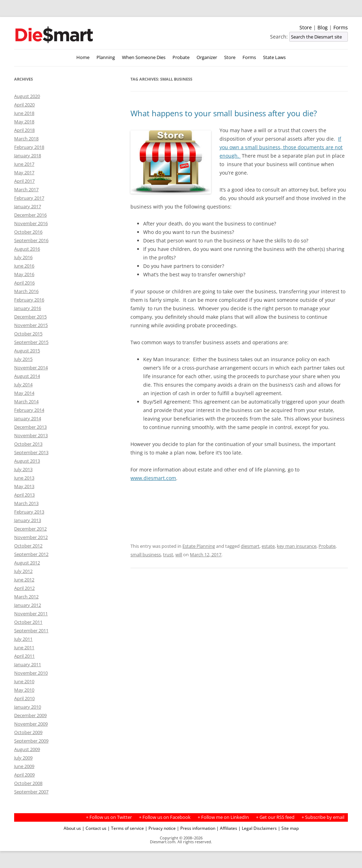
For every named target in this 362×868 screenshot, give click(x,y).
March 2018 (26, 139)
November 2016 (31, 223)
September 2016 (31, 240)
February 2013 (29, 512)
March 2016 (26, 291)
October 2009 (28, 732)
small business (146, 555)
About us (72, 828)
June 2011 (24, 647)
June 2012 (24, 580)
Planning (106, 57)
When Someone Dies (144, 57)
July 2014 (23, 385)
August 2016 (27, 249)
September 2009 (31, 741)
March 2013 (26, 503)
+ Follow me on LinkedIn (223, 817)
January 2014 (28, 418)
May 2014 (24, 393)
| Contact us (94, 828)
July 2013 (23, 469)
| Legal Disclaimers (258, 828)
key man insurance (297, 546)
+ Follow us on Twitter (109, 817)
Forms (341, 27)
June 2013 (24, 478)
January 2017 (28, 206)
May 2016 (24, 274)
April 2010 (24, 698)
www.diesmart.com (153, 478)
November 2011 (31, 614)
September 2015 (31, 342)
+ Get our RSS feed (275, 817)
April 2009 (24, 775)
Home (83, 57)
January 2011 (28, 664)
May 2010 (24, 690)
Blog (323, 27)
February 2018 (29, 147)
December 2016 (30, 215)
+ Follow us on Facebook (165, 817)
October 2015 (28, 334)
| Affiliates (227, 828)
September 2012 (31, 554)
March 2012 (26, 597)
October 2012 (28, 546)
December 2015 (30, 317)
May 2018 (24, 122)
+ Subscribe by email (323, 817)
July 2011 (23, 639)
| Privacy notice (160, 828)
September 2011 (31, 631)
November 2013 (31, 435)
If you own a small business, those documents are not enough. (281, 147)
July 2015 (23, 359)
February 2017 (29, 198)
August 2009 (27, 749)
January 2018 (28, 156)
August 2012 (27, 563)
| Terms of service (126, 828)
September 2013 (31, 452)
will (179, 555)
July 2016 (23, 257)
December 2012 (30, 529)
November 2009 (31, 724)
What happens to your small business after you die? (224, 113)
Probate (181, 57)
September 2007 (31, 792)
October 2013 (28, 444)
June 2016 (24, 266)
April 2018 (24, 130)
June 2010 (24, 681)
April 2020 (24, 105)
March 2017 (26, 189)
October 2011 (28, 622)
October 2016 (28, 232)
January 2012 (28, 605)
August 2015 (27, 351)
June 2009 (24, 766)
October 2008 (28, 783)
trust (168, 555)
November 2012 (31, 537)
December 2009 (30, 715)
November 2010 (31, 673)
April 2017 (24, 181)
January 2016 (28, 308)
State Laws (274, 57)
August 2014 (27, 376)
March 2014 (26, 401)
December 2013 (30, 427)
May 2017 (24, 172)
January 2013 (28, 520)
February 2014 (29, 410)
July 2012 (23, 571)
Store (306, 27)
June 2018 (24, 113)
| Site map (288, 828)
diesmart (250, 546)
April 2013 (24, 495)
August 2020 (27, 96)
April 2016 (24, 283)
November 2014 (31, 368)
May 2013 (24, 486)
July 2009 (23, 758)
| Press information (196, 828)
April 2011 (24, 656)
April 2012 (24, 588)
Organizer (207, 57)
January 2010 (28, 707)
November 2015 (31, 325)
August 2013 (27, 461)
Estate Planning (199, 546)
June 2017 (24, 164)
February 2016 (29, 300)
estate (268, 546)
